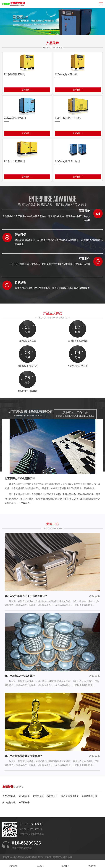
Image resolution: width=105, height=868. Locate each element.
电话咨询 (92, 864)
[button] (50, 32)
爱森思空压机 (9, 796)
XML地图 (68, 857)
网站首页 (13, 864)
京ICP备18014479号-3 (54, 857)
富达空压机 (52, 796)
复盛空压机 (38, 796)
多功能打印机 (9, 802)
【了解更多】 (25, 503)
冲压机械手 (24, 796)
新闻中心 (66, 864)
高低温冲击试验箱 (70, 796)
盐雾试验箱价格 (89, 796)
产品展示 (39, 864)
